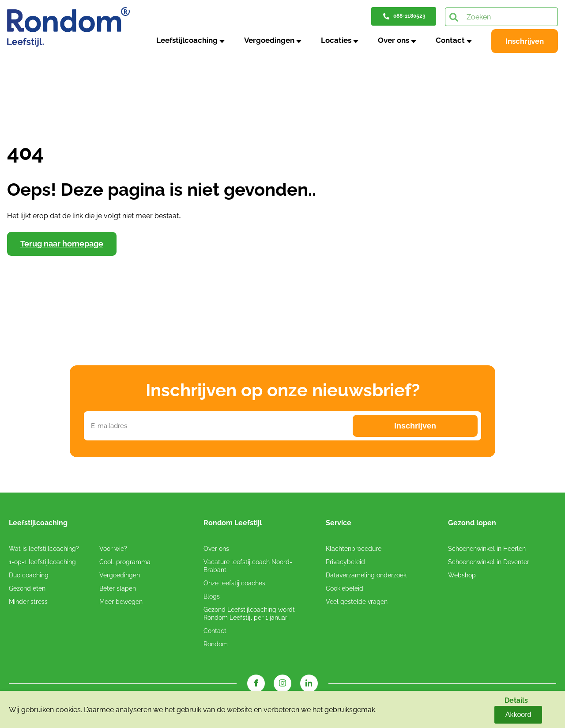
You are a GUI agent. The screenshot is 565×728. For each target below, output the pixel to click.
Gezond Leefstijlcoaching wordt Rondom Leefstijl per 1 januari (249, 615)
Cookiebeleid (345, 590)
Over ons (397, 40)
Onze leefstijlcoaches (234, 584)
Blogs (212, 598)
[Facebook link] (256, 685)
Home (17, 69)
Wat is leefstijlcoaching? (44, 550)
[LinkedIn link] (309, 685)
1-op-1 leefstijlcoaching (42, 563)
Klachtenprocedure (354, 550)
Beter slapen (118, 590)
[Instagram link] (282, 685)
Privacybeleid (345, 563)
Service (339, 524)
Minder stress (28, 603)
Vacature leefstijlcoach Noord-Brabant (248, 567)
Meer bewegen (121, 603)
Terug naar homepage (62, 245)
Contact (452, 40)
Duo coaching (29, 576)
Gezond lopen (472, 524)
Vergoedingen (276, 40)
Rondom (216, 645)
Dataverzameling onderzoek (366, 576)
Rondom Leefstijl (233, 524)
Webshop (462, 576)
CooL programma (125, 563)
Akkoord (530, 714)
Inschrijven (525, 41)
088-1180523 (409, 16)
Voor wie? (113, 550)
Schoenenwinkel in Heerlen (487, 550)
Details (486, 714)
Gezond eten (27, 590)
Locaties (341, 40)
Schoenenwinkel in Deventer (489, 563)
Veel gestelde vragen (357, 603)
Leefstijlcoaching (196, 40)
